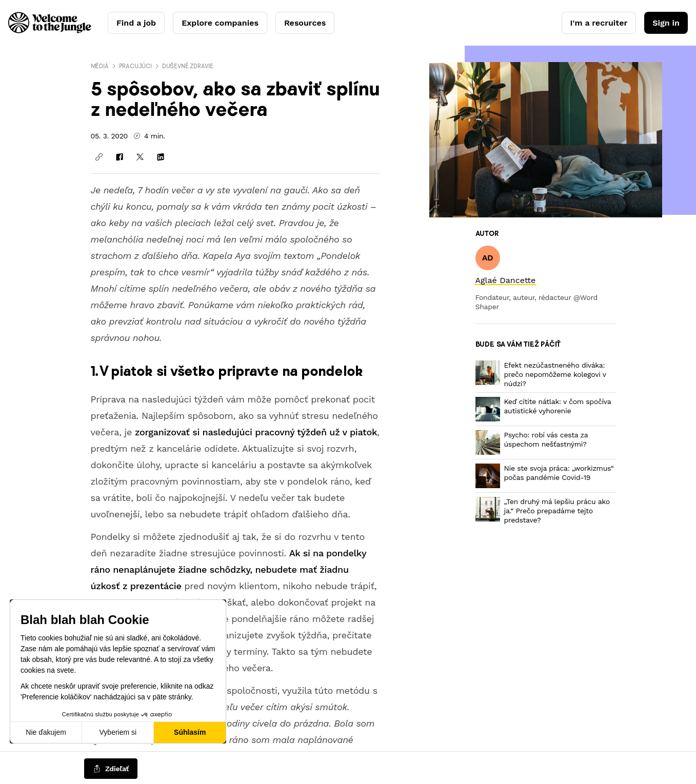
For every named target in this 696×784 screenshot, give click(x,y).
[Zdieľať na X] (140, 157)
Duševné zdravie (188, 66)
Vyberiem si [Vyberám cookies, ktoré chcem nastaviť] (118, 732)
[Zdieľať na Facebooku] (120, 157)
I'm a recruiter (599, 23)
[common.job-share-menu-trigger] (111, 769)
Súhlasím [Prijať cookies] (190, 732)
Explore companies (220, 23)
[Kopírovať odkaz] (99, 157)
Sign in (666, 23)
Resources (305, 23)
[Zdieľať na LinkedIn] (161, 157)
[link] (506, 280)
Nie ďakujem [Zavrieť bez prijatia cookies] (46, 732)
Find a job (136, 23)
